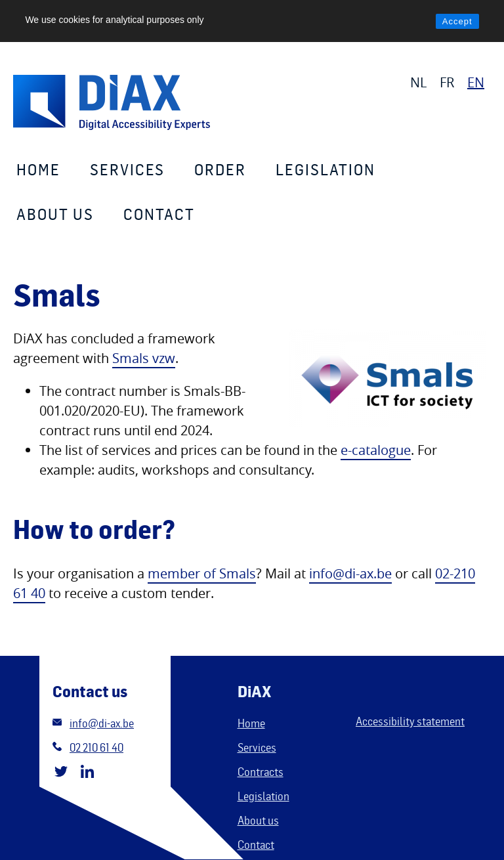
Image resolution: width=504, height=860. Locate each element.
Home (38, 169)
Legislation (325, 169)
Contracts (261, 771)
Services (127, 169)
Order (220, 169)
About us (55, 214)
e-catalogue (376, 450)
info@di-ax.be (350, 573)
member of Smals (202, 573)
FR (447, 82)
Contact (159, 214)
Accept (457, 21)
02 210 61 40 (96, 747)
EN (476, 82)
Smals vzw (144, 358)
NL (418, 82)
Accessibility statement (410, 721)
